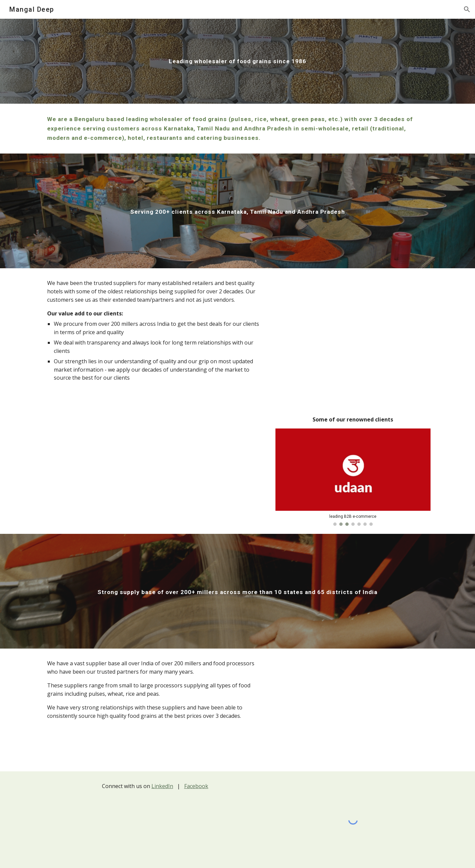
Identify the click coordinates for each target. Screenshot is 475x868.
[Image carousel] (353, 477)
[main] (238, 61)
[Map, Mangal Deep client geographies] (353, 344)
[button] (467, 9)
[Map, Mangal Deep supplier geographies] (353, 710)
